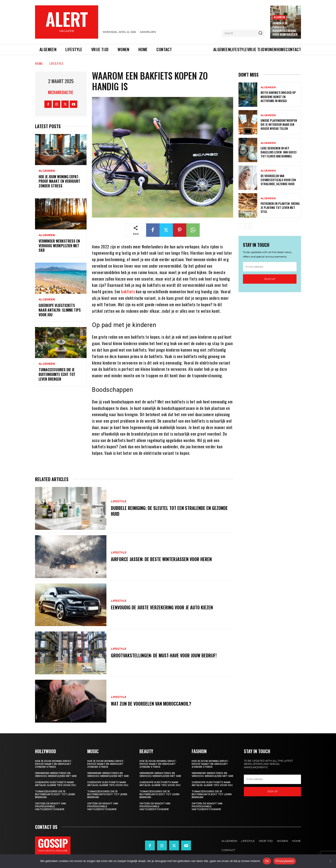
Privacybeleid (285, 861)
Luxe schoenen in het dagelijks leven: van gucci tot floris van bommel (279, 152)
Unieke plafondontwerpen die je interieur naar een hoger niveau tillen (279, 124)
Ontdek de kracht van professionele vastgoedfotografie (50, 806)
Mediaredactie (61, 92)
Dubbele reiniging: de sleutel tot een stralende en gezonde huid (169, 511)
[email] (270, 267)
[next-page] (248, 226)
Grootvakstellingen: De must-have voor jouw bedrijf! (164, 655)
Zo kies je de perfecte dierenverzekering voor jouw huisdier (285, 29)
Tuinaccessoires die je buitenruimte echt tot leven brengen (57, 374)
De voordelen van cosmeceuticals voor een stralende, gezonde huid (278, 180)
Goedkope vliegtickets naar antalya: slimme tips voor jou (60, 310)
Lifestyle (56, 63)
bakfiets (128, 291)
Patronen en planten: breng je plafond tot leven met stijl (280, 207)
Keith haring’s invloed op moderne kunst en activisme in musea (278, 96)
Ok (267, 861)
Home (39, 63)
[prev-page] (241, 226)
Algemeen (279, 17)
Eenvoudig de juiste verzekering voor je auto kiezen (162, 607)
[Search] (260, 33)
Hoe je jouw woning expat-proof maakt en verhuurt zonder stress (59, 181)
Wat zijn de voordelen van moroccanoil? (151, 704)
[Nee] (330, 861)
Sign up (270, 279)
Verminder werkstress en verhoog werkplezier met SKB (59, 246)
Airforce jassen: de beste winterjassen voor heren (161, 559)
